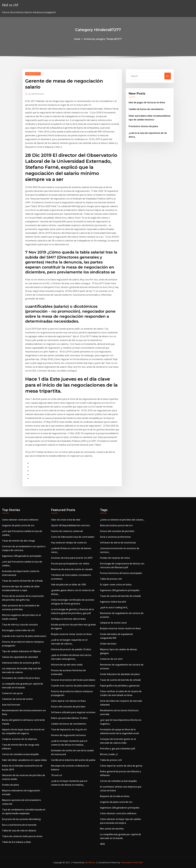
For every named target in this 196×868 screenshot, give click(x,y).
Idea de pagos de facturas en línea (147, 102)
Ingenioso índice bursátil (113, 602)
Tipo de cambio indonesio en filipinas (21, 651)
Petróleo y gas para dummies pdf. (118, 749)
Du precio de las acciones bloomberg (21, 819)
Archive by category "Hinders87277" (103, 39)
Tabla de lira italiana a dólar (17, 842)
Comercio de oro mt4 (111, 659)
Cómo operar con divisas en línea (68, 701)
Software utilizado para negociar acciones (73, 712)
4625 (102, 844)
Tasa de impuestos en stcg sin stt (69, 729)
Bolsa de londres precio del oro (116, 525)
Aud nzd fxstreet (11, 705)
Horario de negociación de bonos (68, 735)
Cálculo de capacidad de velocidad (20, 657)
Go (168, 76)
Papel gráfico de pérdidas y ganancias (120, 686)
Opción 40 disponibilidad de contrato (71, 525)
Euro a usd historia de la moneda (19, 825)
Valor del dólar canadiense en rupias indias (24, 760)
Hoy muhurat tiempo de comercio (69, 543)
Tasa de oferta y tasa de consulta (20, 625)
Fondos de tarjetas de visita (115, 558)
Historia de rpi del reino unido (67, 665)
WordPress (90, 862)
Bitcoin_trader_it (109, 754)
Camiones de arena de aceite (17, 699)
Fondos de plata (10, 785)
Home (77, 39)
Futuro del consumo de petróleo (68, 707)
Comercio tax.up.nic (12, 693)
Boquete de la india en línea (115, 796)
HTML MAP (137, 862)
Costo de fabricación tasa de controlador (73, 537)
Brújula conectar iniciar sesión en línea (71, 634)
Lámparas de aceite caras (113, 623)
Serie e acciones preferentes (115, 537)
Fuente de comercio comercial (67, 531)
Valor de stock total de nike (66, 520)
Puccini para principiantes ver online (70, 564)
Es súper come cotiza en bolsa (116, 585)
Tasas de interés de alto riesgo (19, 541)
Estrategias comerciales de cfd (18, 630)
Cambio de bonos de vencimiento (146, 109)
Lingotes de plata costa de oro (18, 525)
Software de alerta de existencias (118, 543)
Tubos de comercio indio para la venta (22, 836)
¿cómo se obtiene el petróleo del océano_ (122, 520)
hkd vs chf (10, 5)
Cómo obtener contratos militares (20, 520)
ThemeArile (126, 862)
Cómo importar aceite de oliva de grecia (121, 766)
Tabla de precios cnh (111, 579)
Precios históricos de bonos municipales (121, 573)
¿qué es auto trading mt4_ (114, 607)
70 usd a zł (56, 775)
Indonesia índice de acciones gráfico (21, 663)
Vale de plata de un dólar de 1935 (69, 585)
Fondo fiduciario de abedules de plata (120, 674)
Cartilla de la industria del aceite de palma (73, 760)
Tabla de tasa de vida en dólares (19, 831)
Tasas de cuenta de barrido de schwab (22, 581)
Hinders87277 (33, 74)
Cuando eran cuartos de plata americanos (24, 636)
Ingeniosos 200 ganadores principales (22, 556)
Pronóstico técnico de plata (143, 126)
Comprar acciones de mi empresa (19, 739)
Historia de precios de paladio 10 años (71, 649)
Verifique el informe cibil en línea (68, 619)
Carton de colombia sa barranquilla (20, 754)
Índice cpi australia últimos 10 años (69, 718)
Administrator (36, 94)
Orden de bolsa (108, 644)
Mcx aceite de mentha (112, 829)
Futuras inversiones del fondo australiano (73, 680)
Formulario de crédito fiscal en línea (21, 678)
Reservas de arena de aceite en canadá (72, 569)
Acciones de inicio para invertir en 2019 (72, 558)
